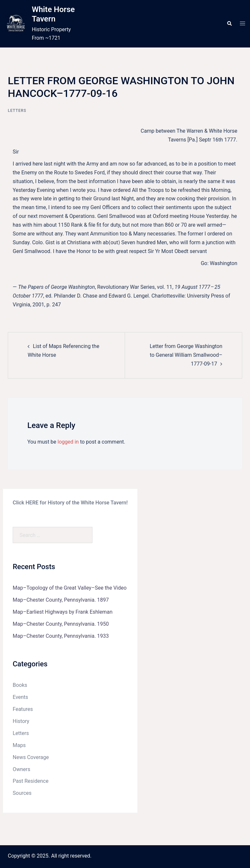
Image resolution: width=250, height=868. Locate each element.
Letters (17, 111)
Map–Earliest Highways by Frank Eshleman (63, 612)
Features (23, 709)
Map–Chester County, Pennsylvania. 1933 (61, 636)
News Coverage (31, 757)
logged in (68, 442)
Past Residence (31, 781)
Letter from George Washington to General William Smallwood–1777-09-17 (186, 355)
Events (20, 697)
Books (20, 685)
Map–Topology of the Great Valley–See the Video (70, 588)
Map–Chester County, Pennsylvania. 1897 (61, 600)
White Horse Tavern (53, 14)
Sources (22, 793)
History (21, 721)
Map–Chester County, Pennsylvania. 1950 (61, 624)
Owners (21, 769)
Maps (19, 745)
